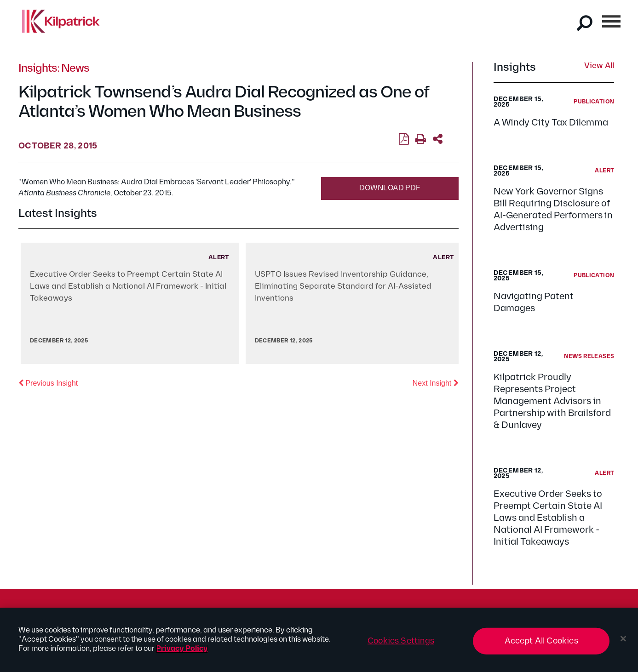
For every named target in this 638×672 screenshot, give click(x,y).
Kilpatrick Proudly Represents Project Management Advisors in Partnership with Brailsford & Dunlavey (552, 401)
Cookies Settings (401, 641)
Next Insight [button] (436, 382)
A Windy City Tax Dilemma (551, 123)
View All (599, 66)
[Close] (623, 639)
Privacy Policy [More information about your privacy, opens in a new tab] (182, 649)
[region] (319, 640)
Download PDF (390, 188)
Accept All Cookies (541, 641)
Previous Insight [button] (48, 382)
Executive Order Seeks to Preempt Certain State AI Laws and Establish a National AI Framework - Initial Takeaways (548, 518)
